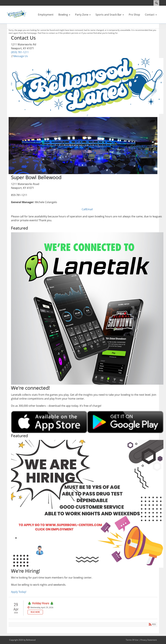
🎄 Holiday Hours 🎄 (41, 603)
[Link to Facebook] (87, 115)
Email (89, 209)
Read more (35, 612)
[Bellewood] (17, 14)
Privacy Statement (149, 640)
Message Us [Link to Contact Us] (20, 56)
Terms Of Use (132, 640)
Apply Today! (19, 592)
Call (84, 209)
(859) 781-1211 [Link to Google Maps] (20, 52)
